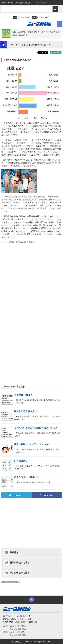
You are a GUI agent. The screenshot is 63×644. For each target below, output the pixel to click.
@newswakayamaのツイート (11, 582)
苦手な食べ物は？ (23, 395)
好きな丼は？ (21, 461)
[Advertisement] (31, 283)
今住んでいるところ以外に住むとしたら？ (36, 428)
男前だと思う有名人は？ (27, 411)
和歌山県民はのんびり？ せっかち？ (33, 444)
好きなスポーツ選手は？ (27, 477)
